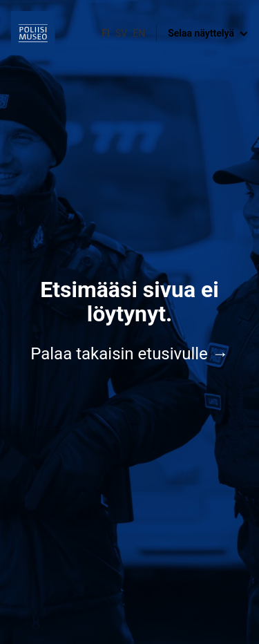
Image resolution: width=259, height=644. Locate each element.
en (139, 33)
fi (106, 33)
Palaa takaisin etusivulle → (129, 354)
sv (121, 33)
